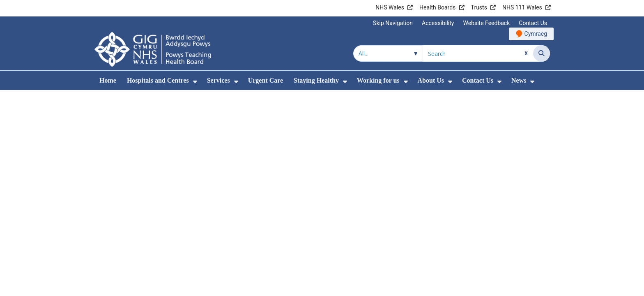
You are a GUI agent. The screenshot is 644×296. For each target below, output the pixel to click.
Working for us (378, 80)
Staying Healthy (316, 80)
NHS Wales (390, 7)
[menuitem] (195, 82)
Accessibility (438, 23)
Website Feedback (486, 23)
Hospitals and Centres (158, 80)
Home (108, 80)
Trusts (479, 7)
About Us (431, 80)
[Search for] (478, 53)
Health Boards (437, 7)
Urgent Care (266, 80)
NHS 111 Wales (522, 7)
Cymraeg (536, 34)
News (519, 80)
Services (218, 80)
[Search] (542, 53)
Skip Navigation (393, 23)
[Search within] (388, 53)
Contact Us (533, 23)
